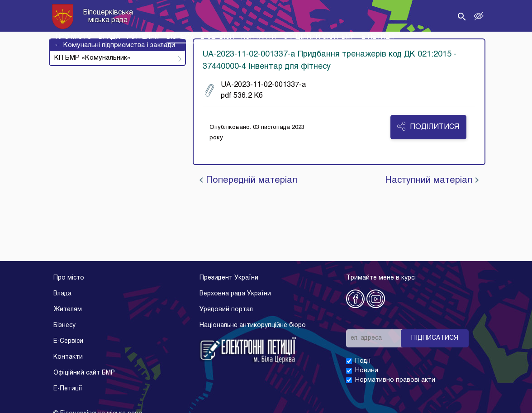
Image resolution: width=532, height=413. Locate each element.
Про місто (69, 278)
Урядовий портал (226, 310)
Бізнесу (64, 325)
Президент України (229, 278)
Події (363, 361)
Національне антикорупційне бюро (253, 325)
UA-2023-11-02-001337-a (255, 90)
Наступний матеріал (432, 180)
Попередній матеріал (248, 180)
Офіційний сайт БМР (84, 373)
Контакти (68, 357)
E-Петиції (68, 389)
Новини (367, 371)
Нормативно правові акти (395, 380)
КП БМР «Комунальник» (93, 58)
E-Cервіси (68, 341)
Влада (62, 294)
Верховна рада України (235, 294)
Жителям (68, 310)
